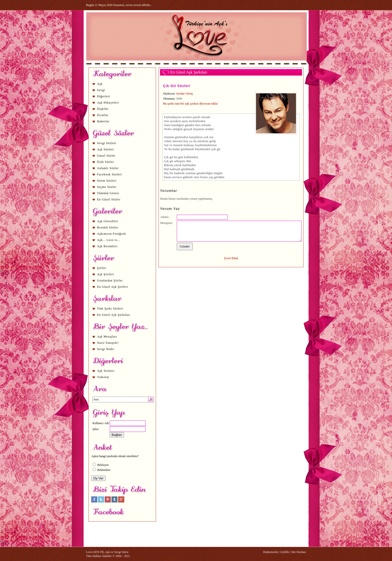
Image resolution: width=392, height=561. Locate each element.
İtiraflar (103, 115)
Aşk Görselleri (107, 221)
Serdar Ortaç (184, 94)
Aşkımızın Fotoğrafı (112, 234)
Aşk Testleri (106, 371)
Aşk (100, 84)
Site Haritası (298, 552)
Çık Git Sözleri (177, 86)
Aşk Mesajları (107, 337)
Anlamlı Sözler (108, 168)
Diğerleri (103, 96)
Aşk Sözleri (105, 149)
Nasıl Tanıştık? (108, 343)
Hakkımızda (270, 552)
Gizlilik (284, 552)
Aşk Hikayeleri (108, 103)
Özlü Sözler (105, 162)
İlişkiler (103, 109)
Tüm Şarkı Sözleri (110, 309)
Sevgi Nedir (106, 349)
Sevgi (101, 90)
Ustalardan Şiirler (110, 280)
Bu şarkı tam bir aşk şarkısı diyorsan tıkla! (190, 104)
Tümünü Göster (108, 193)
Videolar (103, 377)
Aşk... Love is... (109, 240)
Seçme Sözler (107, 187)
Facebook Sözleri (109, 174)
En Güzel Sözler (109, 199)
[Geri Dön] (231, 258)
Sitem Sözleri (107, 181)
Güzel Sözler (106, 156)
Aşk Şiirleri (105, 274)
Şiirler (102, 268)
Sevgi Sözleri (107, 143)
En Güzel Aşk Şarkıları (114, 315)
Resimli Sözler (108, 227)
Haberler (103, 121)
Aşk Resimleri (107, 246)
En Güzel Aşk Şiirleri (112, 287)
